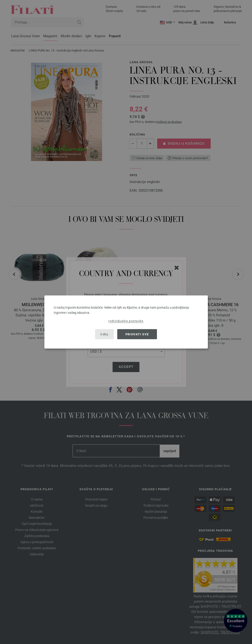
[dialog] (126, 322)
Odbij (104, 334)
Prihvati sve (137, 334)
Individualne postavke (126, 321)
